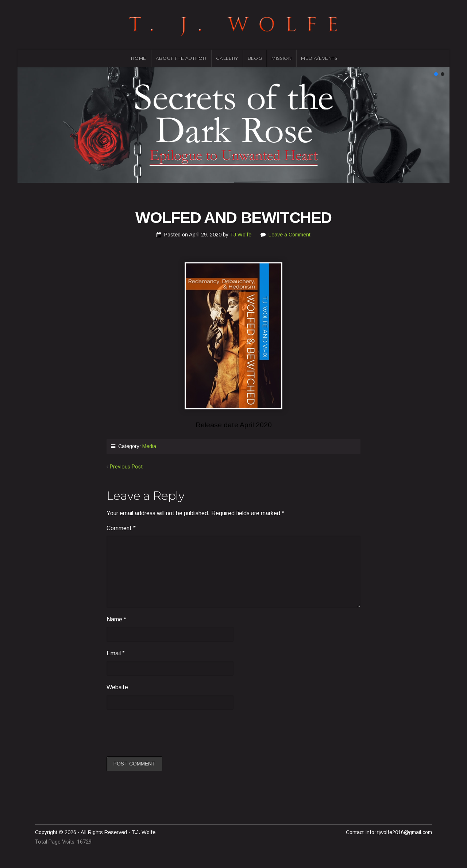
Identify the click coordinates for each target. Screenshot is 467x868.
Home (138, 58)
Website (117, 687)
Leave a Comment (290, 235)
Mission (281, 58)
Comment (121, 528)
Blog (255, 58)
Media (149, 446)
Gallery (227, 58)
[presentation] (162, 732)
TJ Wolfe (241, 235)
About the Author (181, 58)
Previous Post (126, 467)
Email (116, 653)
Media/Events (319, 58)
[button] (436, 74)
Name (116, 619)
